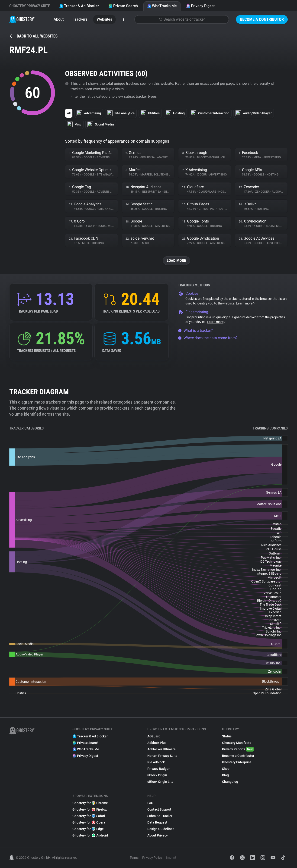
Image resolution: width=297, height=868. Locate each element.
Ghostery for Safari (89, 816)
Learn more (246, 304)
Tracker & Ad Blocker (79, 6)
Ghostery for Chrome (90, 803)
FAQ (150, 803)
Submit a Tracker (160, 816)
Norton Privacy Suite (162, 756)
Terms (134, 858)
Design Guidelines (161, 829)
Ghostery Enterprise (237, 762)
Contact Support (159, 810)
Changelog (230, 782)
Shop (226, 769)
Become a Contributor (262, 19)
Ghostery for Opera (89, 823)
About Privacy (158, 836)
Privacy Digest (200, 6)
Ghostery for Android (90, 836)
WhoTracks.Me (162, 6)
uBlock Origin (157, 775)
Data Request (157, 823)
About (59, 19)
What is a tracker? (195, 331)
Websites (104, 19)
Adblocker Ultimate (161, 749)
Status (227, 736)
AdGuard (154, 736)
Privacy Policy (152, 858)
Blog (225, 775)
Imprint (171, 858)
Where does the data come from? (208, 338)
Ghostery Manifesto (237, 743)
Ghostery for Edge (88, 829)
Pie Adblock (156, 762)
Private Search (123, 6)
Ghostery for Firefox (90, 810)
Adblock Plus (157, 743)
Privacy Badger (158, 769)
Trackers (80, 19)
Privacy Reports (238, 749)
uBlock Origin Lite (160, 782)
